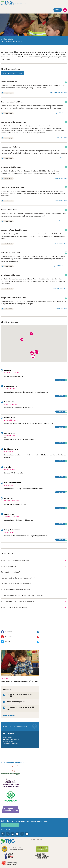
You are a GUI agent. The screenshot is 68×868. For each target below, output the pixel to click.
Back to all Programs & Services (12, 41)
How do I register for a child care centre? (18, 578)
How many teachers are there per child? (18, 601)
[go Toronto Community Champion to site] (42, 856)
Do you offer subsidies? (10, 572)
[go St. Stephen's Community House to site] (11, 810)
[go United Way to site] (9, 863)
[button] (37, 352)
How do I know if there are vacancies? (16, 584)
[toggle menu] (65, 10)
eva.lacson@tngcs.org (12, 739)
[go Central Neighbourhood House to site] (11, 770)
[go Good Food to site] (42, 849)
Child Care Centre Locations (12, 73)
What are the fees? (9, 566)
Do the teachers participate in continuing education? (23, 596)
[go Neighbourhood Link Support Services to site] (11, 796)
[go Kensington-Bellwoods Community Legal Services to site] (11, 783)
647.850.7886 (8, 737)
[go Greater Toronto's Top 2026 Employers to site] (9, 856)
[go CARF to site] (13, 849)
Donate (58, 10)
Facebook (8, 632)
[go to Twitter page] (8, 834)
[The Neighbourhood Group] (34, 3)
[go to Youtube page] (17, 834)
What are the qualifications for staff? (16, 590)
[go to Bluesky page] (27, 834)
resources (9, 715)
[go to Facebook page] (3, 834)
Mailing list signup (10, 825)
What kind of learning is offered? (14, 607)
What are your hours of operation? (15, 560)
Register (61, 380)
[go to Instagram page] (22, 834)
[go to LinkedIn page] (13, 834)
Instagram (9, 637)
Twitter (8, 642)
